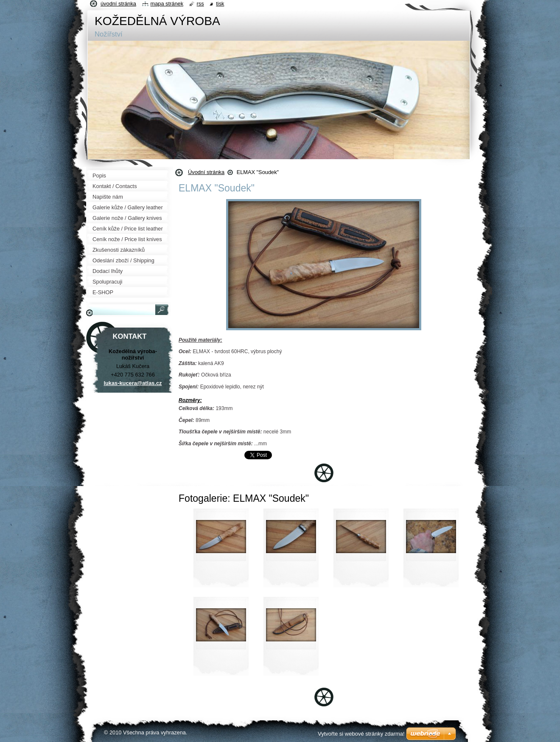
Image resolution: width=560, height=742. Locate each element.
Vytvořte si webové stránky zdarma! (361, 734)
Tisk (220, 4)
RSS (200, 4)
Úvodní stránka (206, 172)
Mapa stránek (167, 4)
